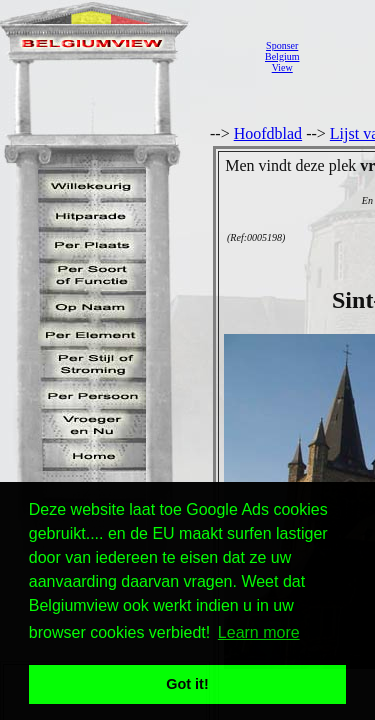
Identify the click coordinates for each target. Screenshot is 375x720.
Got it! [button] (187, 684)
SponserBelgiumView (282, 56)
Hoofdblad (268, 133)
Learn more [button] (259, 632)
